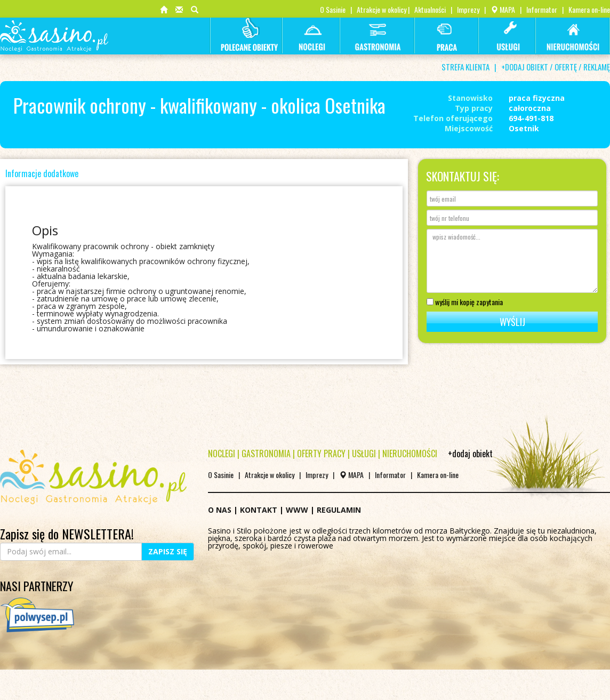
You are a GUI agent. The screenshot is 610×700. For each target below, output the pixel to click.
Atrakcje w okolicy (382, 9)
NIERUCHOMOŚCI (410, 454)
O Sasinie (333, 9)
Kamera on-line (589, 9)
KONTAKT (259, 510)
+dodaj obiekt (470, 454)
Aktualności (430, 9)
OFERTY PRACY (321, 454)
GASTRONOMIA (266, 454)
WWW (297, 510)
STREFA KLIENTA (465, 67)
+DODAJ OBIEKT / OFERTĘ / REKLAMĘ (556, 67)
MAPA (503, 9)
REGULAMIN (339, 510)
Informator (542, 9)
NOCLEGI (222, 454)
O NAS (220, 510)
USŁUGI (364, 454)
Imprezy (468, 9)
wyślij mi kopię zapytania (465, 301)
